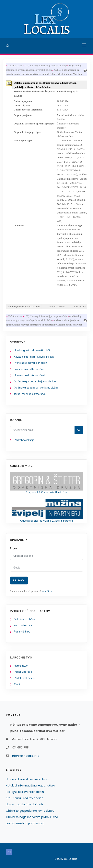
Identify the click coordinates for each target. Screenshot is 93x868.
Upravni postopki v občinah (30, 375)
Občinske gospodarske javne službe (35, 382)
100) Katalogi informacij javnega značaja (46, 65)
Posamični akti (22, 632)
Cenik (17, 684)
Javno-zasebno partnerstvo (30, 394)
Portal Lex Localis (24, 678)
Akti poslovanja (23, 626)
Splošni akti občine (25, 619)
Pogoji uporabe (23, 672)
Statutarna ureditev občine (29, 369)
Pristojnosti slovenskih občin (30, 363)
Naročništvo (21, 666)
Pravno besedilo (57, 306)
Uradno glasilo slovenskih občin (33, 351)
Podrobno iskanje (24, 440)
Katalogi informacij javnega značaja (34, 357)
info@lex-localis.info (25, 756)
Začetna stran (15, 65)
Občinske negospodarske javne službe (36, 388)
